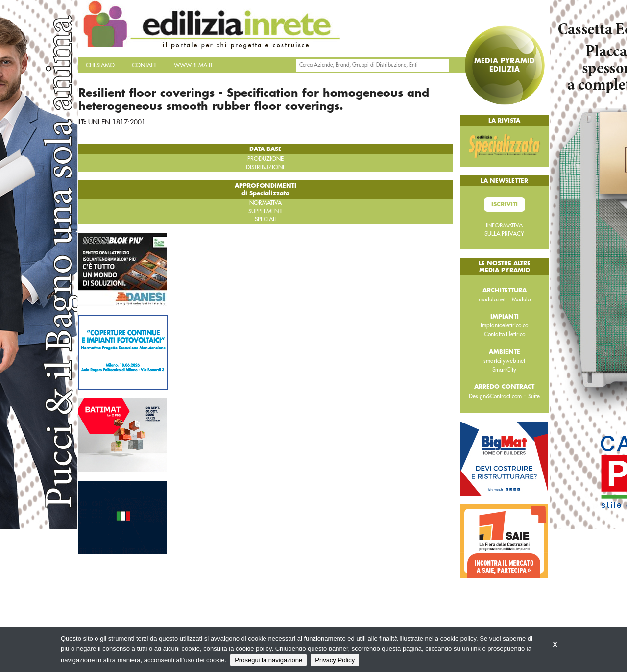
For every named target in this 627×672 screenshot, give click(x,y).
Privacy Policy (335, 660)
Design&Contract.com (495, 396)
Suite (534, 396)
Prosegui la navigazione (268, 660)
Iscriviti (505, 204)
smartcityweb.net (504, 361)
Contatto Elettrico (505, 334)
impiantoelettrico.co (504, 325)
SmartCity (504, 370)
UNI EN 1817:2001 (117, 122)
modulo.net (492, 299)
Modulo (521, 299)
